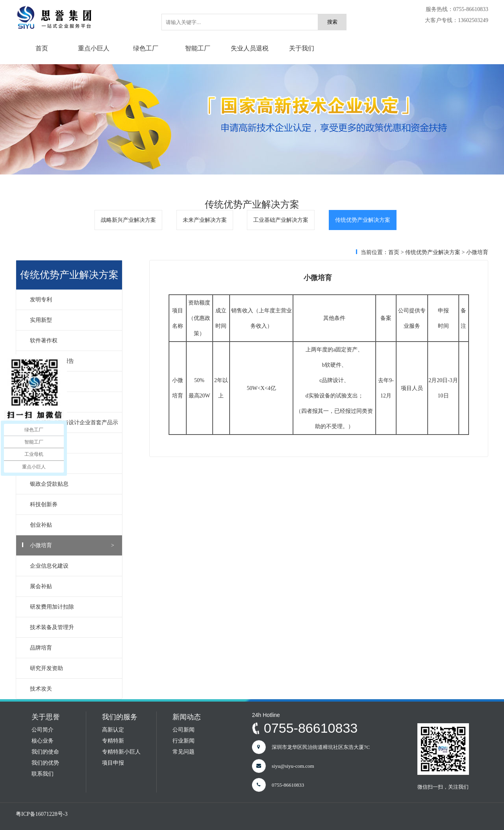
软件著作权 (72, 341)
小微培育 (72, 545)
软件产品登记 (72, 382)
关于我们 (302, 48)
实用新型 (72, 320)
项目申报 (113, 763)
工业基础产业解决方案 (281, 220)
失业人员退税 (250, 48)
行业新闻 (183, 741)
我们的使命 (45, 752)
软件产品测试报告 (72, 361)
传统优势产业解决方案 (363, 220)
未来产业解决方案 (205, 220)
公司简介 (43, 730)
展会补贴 (72, 586)
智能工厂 (198, 48)
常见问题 (183, 752)
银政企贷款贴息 (72, 484)
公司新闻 (183, 730)
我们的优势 (45, 763)
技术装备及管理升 (72, 627)
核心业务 (43, 741)
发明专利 (72, 300)
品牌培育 (72, 648)
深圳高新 (72, 463)
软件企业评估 (72, 402)
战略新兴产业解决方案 (128, 220)
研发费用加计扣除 (72, 607)
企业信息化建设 (72, 566)
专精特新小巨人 (121, 752)
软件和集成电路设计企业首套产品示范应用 (69, 426)
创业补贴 (72, 525)
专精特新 (113, 741)
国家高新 (72, 443)
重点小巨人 (94, 48)
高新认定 (113, 730)
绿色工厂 (146, 48)
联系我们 (43, 774)
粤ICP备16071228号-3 (42, 814)
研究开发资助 (72, 668)
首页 (42, 48)
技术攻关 (72, 689)
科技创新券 (72, 504)
